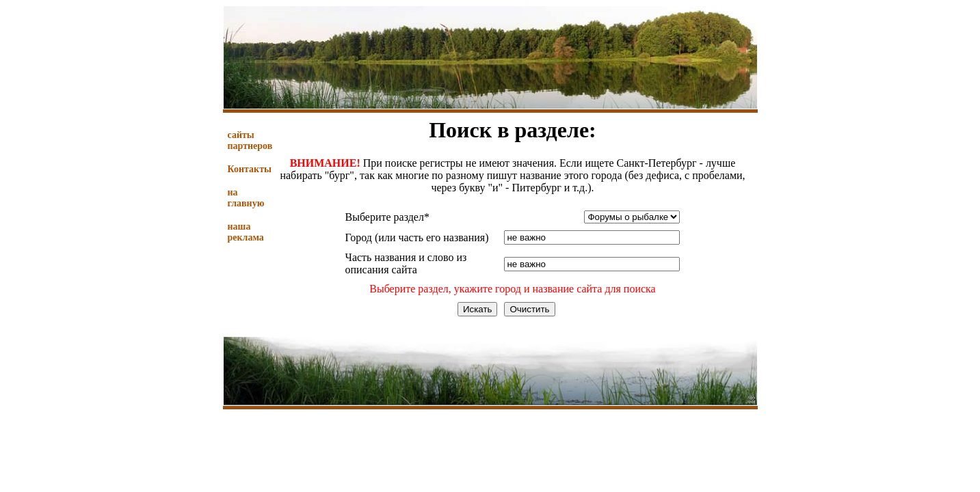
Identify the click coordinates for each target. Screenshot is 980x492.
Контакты (250, 169)
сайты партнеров (250, 140)
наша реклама (246, 232)
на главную (246, 198)
